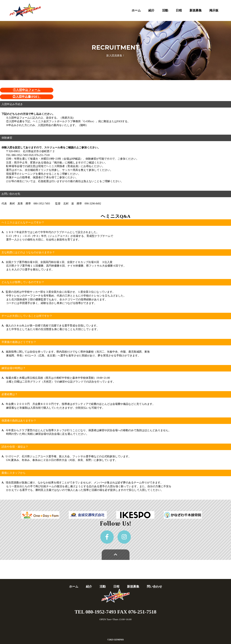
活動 (165, 10)
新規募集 (196, 10)
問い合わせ (154, 587)
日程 (179, 10)
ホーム (136, 10)
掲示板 (214, 10)
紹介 (151, 10)
